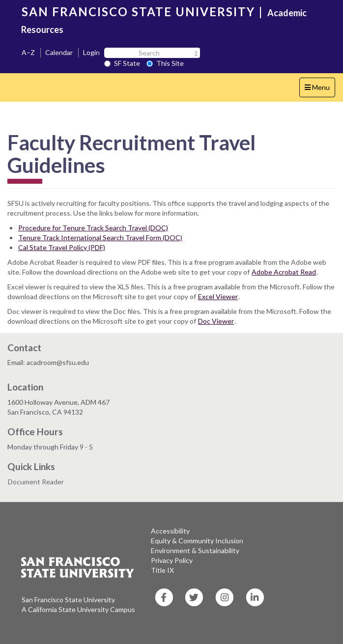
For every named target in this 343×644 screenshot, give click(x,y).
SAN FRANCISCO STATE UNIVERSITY (138, 12)
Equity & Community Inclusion (197, 541)
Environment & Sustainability (195, 550)
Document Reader (36, 482)
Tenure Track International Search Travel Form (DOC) (100, 238)
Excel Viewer (218, 296)
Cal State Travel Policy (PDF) (62, 247)
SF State (122, 63)
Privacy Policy (172, 560)
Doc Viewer (216, 321)
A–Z (28, 52)
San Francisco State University (68, 600)
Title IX (162, 570)
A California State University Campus (78, 609)
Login (91, 52)
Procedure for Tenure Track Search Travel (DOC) (93, 228)
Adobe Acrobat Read (284, 272)
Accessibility (170, 531)
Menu (320, 90)
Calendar (59, 52)
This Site (165, 63)
